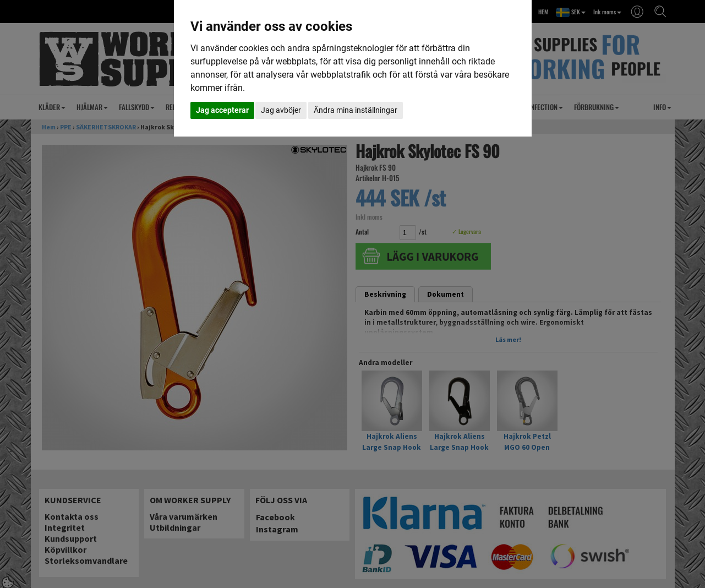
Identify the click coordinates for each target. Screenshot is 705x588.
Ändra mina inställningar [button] (356, 110)
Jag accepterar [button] (222, 110)
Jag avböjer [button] (281, 110)
